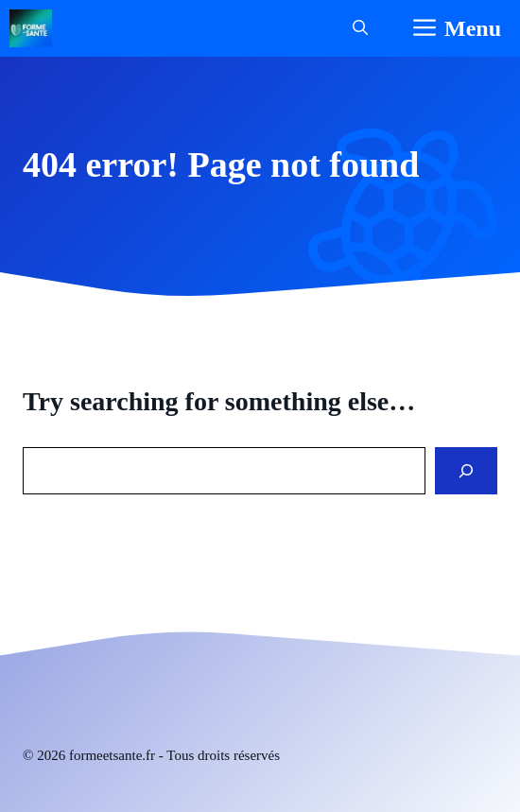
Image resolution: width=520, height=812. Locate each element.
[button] (360, 28)
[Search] (466, 471)
